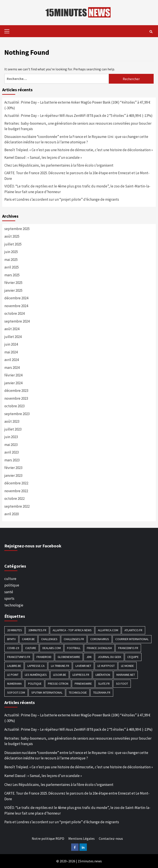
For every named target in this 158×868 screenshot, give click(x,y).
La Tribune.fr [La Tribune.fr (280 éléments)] (60, 666)
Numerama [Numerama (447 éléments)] (14, 684)
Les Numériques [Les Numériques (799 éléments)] (36, 675)
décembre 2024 (16, 298)
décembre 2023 (16, 391)
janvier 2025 (13, 290)
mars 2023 (12, 460)
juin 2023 (11, 437)
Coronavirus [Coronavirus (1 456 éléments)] (100, 639)
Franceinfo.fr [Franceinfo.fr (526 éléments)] (128, 648)
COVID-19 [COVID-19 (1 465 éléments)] (13, 648)
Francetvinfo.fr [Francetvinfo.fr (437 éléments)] (19, 657)
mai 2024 (11, 352)
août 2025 (12, 236)
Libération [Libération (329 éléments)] (103, 675)
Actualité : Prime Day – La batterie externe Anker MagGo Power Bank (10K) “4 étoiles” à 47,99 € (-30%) (77, 105)
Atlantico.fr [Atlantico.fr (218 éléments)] (133, 630)
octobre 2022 (14, 499)
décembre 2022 (16, 483)
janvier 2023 (13, 475)
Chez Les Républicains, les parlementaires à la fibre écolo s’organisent (59, 165)
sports (9, 598)
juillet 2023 (13, 429)
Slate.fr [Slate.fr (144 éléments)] (104, 684)
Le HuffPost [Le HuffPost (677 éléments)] (106, 666)
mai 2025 (11, 260)
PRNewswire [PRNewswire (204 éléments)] (83, 684)
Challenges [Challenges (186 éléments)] (49, 639)
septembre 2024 (17, 321)
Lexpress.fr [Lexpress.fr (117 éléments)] (81, 675)
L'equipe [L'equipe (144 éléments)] (133, 657)
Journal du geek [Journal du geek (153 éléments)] (109, 657)
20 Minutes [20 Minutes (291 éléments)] (15, 630)
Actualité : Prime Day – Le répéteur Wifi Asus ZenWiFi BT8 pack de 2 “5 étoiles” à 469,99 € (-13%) (78, 116)
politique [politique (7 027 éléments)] (35, 684)
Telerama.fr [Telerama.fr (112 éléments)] (102, 692)
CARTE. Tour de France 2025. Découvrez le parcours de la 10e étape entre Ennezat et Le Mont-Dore (77, 176)
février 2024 (13, 375)
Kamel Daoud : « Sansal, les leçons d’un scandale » (43, 157)
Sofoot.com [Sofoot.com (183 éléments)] (16, 692)
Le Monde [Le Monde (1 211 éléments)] (127, 666)
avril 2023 (12, 452)
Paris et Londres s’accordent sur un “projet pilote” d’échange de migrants (62, 199)
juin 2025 (11, 252)
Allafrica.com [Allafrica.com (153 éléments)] (108, 630)
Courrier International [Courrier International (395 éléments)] (132, 639)
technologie (14, 605)
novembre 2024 (16, 306)
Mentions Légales (82, 838)
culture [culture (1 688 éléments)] (31, 648)
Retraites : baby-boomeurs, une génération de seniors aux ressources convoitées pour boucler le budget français (78, 126)
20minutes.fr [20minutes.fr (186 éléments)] (37, 630)
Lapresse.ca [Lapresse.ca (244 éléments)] (36, 666)
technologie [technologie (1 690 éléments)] (78, 692)
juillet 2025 (13, 244)
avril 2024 (12, 360)
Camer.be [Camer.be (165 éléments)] (28, 639)
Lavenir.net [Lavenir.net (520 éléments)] (83, 666)
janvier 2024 (13, 383)
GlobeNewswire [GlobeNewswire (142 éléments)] (69, 657)
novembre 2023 (16, 398)
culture (10, 579)
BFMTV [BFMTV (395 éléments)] (11, 639)
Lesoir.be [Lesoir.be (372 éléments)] (60, 675)
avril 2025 (12, 267)
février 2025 (13, 283)
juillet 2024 (13, 337)
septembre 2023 (17, 414)
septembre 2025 (17, 229)
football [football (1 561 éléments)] (74, 648)
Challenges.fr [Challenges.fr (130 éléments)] (74, 639)
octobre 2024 (14, 313)
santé (9, 592)
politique (12, 585)
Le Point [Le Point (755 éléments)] (13, 675)
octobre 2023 (14, 406)
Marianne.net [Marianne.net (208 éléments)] (126, 675)
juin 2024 (11, 344)
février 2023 (13, 468)
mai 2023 (11, 445)
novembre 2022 (16, 491)
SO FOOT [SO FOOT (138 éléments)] (122, 684)
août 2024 (12, 329)
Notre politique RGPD (48, 838)
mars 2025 (12, 275)
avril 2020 (12, 514)
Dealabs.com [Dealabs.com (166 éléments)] (52, 648)
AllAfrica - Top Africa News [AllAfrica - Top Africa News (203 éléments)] (72, 630)
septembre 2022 (17, 506)
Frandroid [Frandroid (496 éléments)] (44, 657)
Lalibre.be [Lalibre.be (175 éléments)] (14, 666)
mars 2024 (12, 368)
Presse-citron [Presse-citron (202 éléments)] (58, 684)
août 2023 (12, 421)
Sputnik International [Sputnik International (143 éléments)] (47, 692)
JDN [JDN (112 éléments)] (89, 657)
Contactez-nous (111, 838)
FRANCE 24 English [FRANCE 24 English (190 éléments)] (99, 648)
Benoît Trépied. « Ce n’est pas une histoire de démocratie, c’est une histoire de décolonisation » (79, 150)
